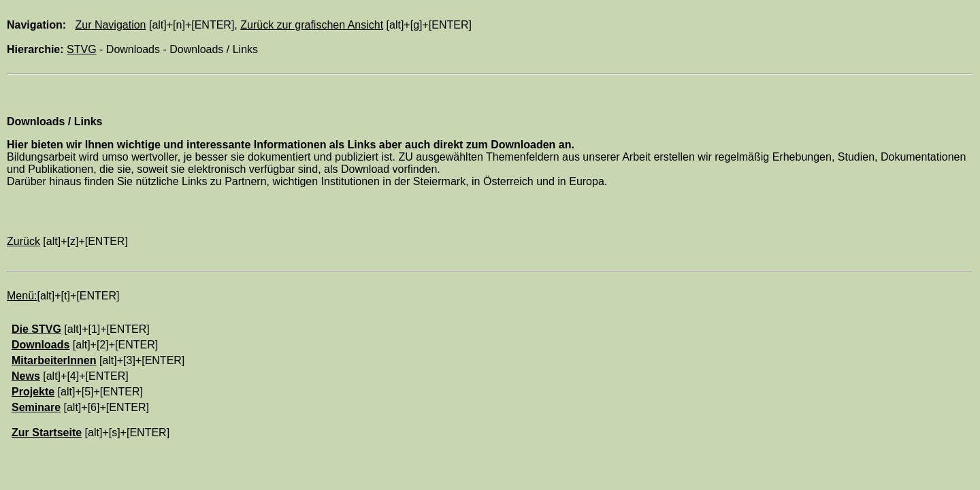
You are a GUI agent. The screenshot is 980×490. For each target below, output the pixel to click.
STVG (82, 49)
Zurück (23, 241)
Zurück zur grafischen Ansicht (312, 25)
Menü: (22, 296)
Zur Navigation (110, 25)
